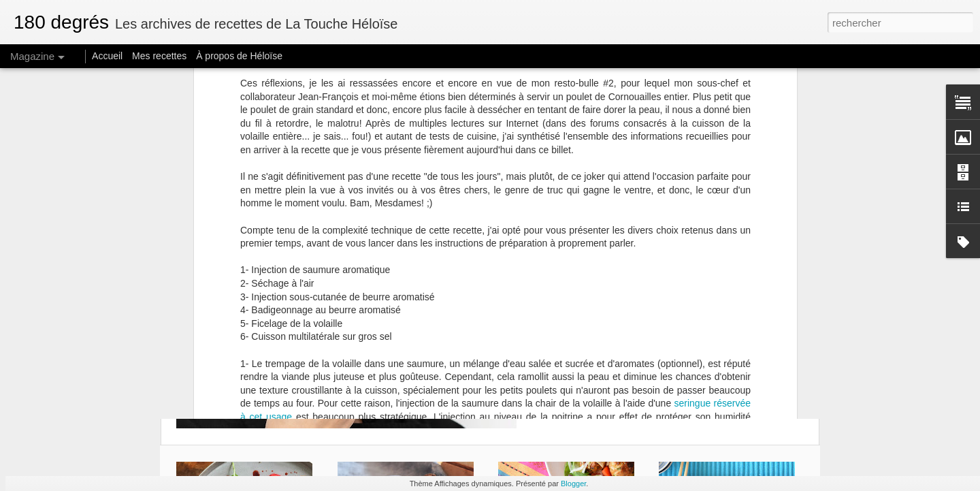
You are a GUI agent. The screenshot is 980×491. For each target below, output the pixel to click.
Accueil (107, 56)
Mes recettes (159, 56)
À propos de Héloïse (239, 56)
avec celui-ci (706, 82)
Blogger (573, 484)
